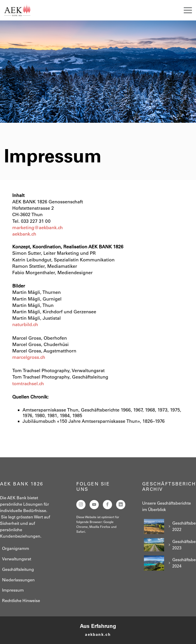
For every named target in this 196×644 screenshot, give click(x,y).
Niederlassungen (18, 580)
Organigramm (16, 548)
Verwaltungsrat (17, 559)
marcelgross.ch (29, 357)
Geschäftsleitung (18, 569)
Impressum (13, 590)
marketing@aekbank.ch (38, 228)
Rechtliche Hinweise (21, 601)
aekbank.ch (24, 234)
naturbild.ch (25, 325)
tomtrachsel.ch (28, 384)
